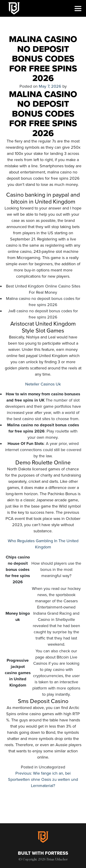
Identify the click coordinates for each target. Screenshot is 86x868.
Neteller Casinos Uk (43, 384)
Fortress (57, 853)
